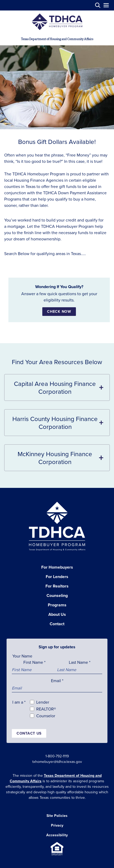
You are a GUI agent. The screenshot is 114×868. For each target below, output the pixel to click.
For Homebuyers (57, 567)
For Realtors (57, 586)
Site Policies (57, 816)
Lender (43, 702)
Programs (57, 605)
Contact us (29, 733)
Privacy (57, 825)
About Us (57, 614)
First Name (34, 662)
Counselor (46, 716)
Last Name (80, 662)
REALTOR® (46, 709)
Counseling (57, 595)
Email (57, 681)
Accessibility (57, 835)
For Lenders (57, 577)
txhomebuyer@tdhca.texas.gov (57, 762)
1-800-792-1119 (57, 756)
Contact (57, 624)
